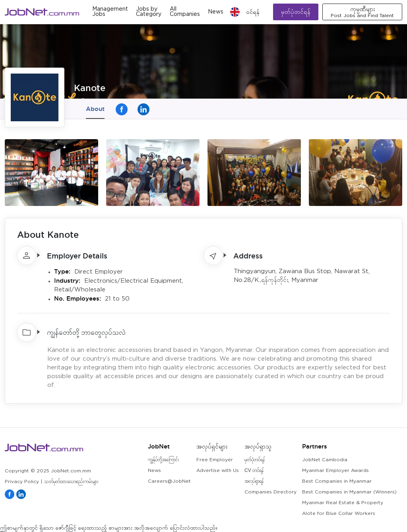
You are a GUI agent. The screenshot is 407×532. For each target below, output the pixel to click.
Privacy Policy (22, 482)
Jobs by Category (149, 12)
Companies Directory (270, 492)
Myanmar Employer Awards (335, 471)
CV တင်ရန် (254, 471)
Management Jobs (110, 12)
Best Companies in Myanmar (337, 481)
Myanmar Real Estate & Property (343, 503)
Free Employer (215, 460)
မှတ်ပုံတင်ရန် (296, 12)
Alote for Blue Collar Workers (339, 514)
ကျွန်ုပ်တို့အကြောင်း (164, 460)
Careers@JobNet (169, 481)
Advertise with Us (218, 471)
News (216, 12)
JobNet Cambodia (325, 460)
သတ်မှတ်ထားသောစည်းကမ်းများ (71, 482)
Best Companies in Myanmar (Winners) (349, 492)
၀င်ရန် (253, 12)
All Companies (185, 12)
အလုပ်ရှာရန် (254, 481)
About (95, 109)
